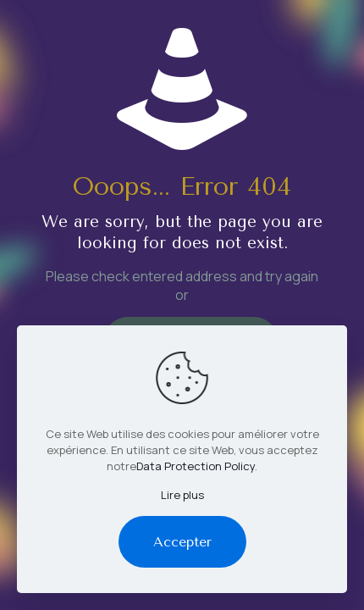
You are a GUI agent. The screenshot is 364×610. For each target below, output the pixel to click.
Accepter (182, 542)
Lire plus (182, 495)
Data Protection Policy (196, 466)
